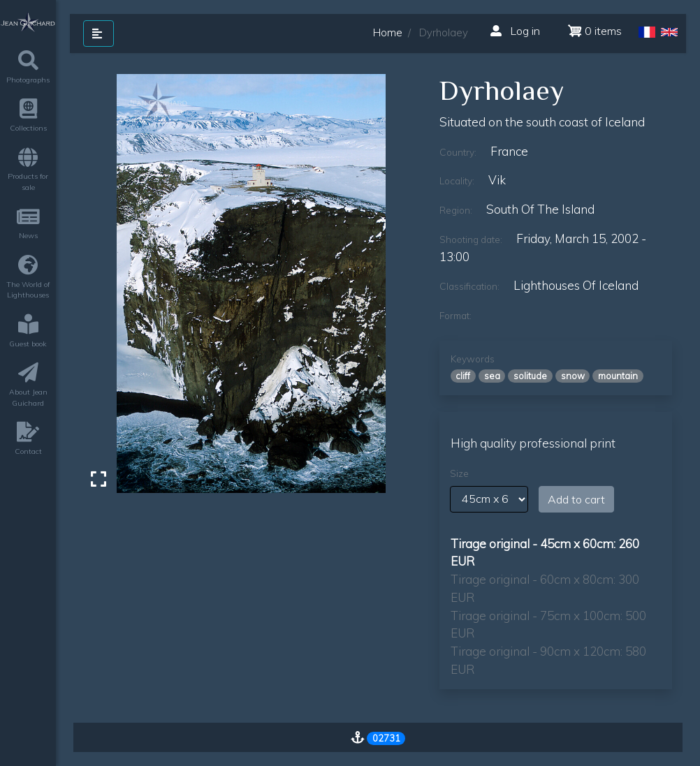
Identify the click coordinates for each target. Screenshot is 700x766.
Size (459, 473)
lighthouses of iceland (576, 285)
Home (388, 32)
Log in (515, 31)
